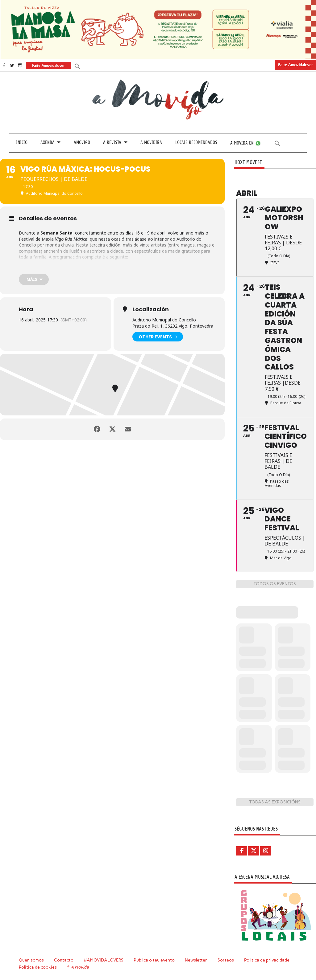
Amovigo (82, 143)
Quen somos (31, 960)
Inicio (22, 143)
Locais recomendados (196, 143)
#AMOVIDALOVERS (104, 960)
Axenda (48, 143)
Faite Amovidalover (295, 65)
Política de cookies (38, 967)
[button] (77, 66)
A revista (112, 143)
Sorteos (226, 960)
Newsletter (196, 960)
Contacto (64, 960)
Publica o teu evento (154, 960)
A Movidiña (151, 143)
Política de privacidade (267, 960)
